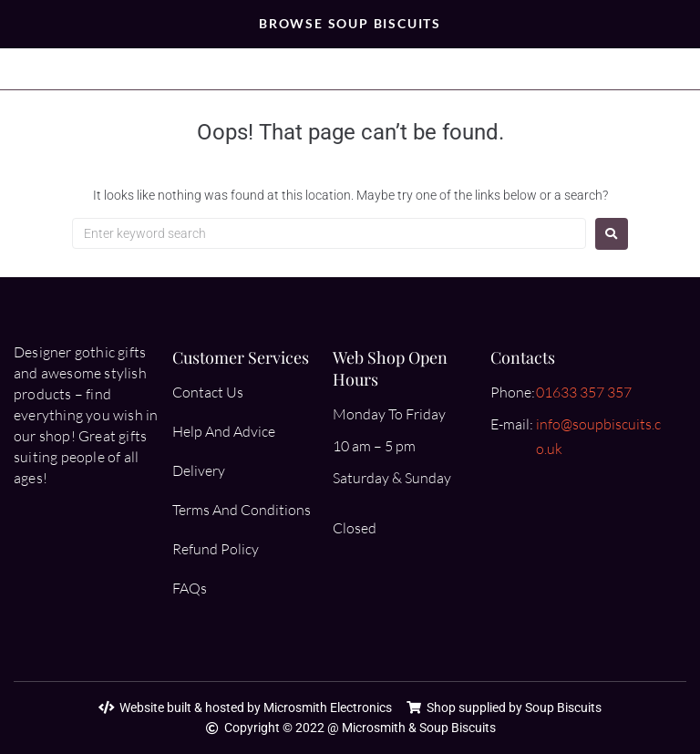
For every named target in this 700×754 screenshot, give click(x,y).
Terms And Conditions (242, 510)
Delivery (199, 470)
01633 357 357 (584, 392)
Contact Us (208, 392)
